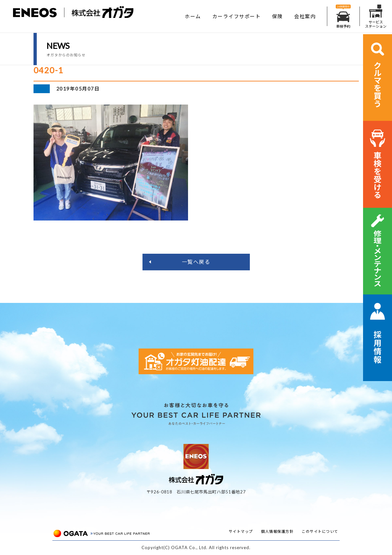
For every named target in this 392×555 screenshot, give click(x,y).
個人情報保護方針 (277, 531)
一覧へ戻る (196, 262)
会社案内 (305, 16)
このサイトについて (320, 531)
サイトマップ (241, 531)
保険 (277, 16)
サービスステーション (376, 16)
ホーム (193, 16)
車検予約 (343, 16)
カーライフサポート (237, 16)
